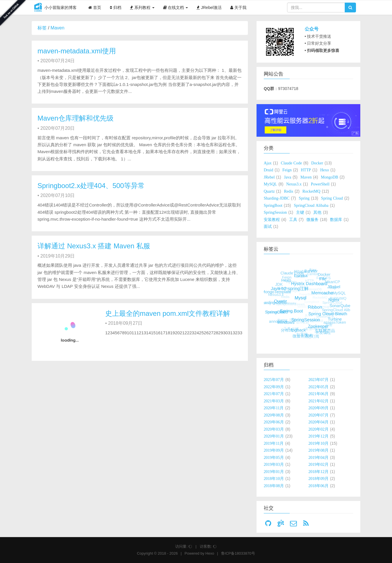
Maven (57, 28)
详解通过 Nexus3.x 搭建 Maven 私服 (94, 246)
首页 (95, 7)
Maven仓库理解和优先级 (76, 118)
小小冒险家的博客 (54, 8)
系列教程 (142, 7)
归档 (116, 7)
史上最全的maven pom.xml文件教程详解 (168, 313)
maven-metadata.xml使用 (77, 51)
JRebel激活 (209, 7)
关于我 (238, 7)
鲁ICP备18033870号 (238, 553)
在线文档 (176, 7)
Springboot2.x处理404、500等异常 (91, 186)
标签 (42, 28)
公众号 (312, 29)
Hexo (210, 553)
